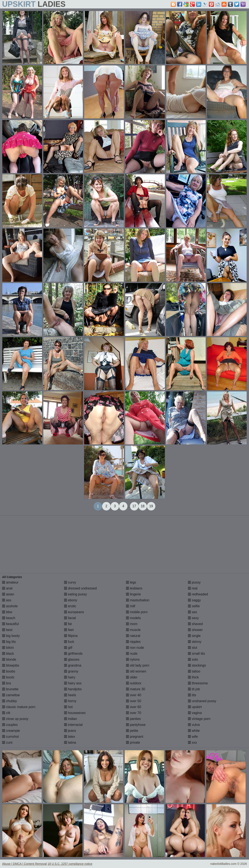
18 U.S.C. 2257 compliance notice (70, 864)
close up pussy (15, 719)
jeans (70, 731)
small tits (196, 654)
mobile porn (137, 612)
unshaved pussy (202, 701)
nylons (133, 659)
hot (68, 707)
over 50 (134, 701)
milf (131, 606)
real (193, 588)
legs (131, 582)
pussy (194, 582)
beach (9, 618)
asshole (10, 606)
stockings (197, 665)
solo (193, 659)
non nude (135, 648)
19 (151, 506)
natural (133, 636)
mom (132, 624)
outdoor (134, 683)
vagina (195, 713)
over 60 (134, 707)
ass (7, 600)
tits (192, 695)
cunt (7, 743)
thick (193, 677)
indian (70, 719)
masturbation (138, 600)
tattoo (194, 671)
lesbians (134, 588)
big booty (11, 636)
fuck (69, 642)
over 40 (134, 695)
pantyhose (136, 725)
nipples (133, 642)
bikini (8, 648)
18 (143, 506)
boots (8, 677)
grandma (73, 665)
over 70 (134, 713)
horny (70, 701)
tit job (194, 689)
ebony (71, 600)
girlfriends (73, 654)
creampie (11, 731)
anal (7, 588)
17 (134, 506)
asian (8, 594)
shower (195, 630)
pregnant (135, 737)
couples (10, 725)
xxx (192, 743)
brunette (10, 689)
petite (132, 731)
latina (70, 743)
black (8, 654)
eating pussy (75, 594)
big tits (9, 642)
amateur (10, 582)
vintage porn (199, 719)
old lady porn (138, 665)
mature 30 (135, 689)
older (132, 677)
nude (132, 654)
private (133, 743)
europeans (74, 612)
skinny (195, 642)
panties (133, 719)
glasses (72, 659)
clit (6, 713)
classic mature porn (19, 707)
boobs (9, 671)
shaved (195, 624)
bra (7, 683)
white (194, 731)
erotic (70, 606)
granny (71, 671)
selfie (194, 606)
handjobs (73, 689)
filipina (71, 636)
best (7, 630)
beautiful (10, 624)
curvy (70, 582)
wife (193, 737)
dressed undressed (80, 588)
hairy (70, 677)
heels (70, 695)
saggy (194, 600)
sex (192, 612)
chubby (10, 701)
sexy (193, 618)
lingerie (133, 594)
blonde (9, 659)
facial (70, 618)
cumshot (10, 737)
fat (68, 624)
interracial (73, 725)
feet (69, 630)
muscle (133, 630)
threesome (198, 683)
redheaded (198, 594)
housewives (75, 713)
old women (136, 671)
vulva (194, 725)
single (194, 636)
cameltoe (11, 695)
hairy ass (73, 683)
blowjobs (11, 665)
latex (70, 737)
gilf (68, 648)
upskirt (195, 707)
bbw (7, 612)
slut (192, 648)
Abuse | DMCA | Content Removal (24, 864)
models (133, 618)
